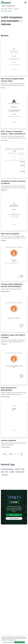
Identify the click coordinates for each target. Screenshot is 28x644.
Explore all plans (14, 518)
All (6, 9)
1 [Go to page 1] (15, 454)
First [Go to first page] (4, 454)
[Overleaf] (6, 2)
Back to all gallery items (8, 6)
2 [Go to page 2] (18, 454)
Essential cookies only (8, 642)
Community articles (6, 11)
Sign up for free (14, 515)
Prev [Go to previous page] (11, 454)
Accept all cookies (20, 642)
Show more (5, 475)
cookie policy (13, 640)
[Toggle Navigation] (25, 3)
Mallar (10, 9)
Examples (16, 9)
